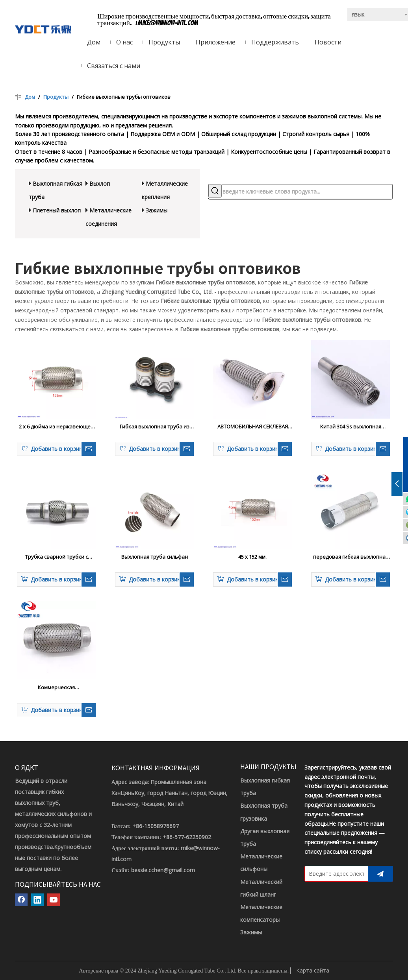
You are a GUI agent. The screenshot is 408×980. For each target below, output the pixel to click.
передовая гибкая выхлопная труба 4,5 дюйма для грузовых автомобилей (351, 557)
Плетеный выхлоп (57, 210)
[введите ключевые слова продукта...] (307, 192)
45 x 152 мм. (252, 557)
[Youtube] (54, 900)
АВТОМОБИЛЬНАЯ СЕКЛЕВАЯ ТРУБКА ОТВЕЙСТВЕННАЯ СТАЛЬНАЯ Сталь (253, 427)
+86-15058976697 (156, 826)
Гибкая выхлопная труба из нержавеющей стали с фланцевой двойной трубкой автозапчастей (155, 427)
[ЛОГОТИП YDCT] (43, 29)
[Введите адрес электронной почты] (335, 874)
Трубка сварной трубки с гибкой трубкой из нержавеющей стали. (57, 557)
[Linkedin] (37, 900)
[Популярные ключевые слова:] (215, 191)
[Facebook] (21, 900)
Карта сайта (313, 970)
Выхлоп (100, 184)
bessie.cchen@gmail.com (163, 870)
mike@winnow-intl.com (168, 23)
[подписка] (380, 874)
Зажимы (157, 210)
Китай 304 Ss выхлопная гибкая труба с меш (351, 427)
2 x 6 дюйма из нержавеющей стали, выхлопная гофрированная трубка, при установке (56, 427)
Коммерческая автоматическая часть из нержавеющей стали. (57, 688)
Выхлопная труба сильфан (155, 557)
